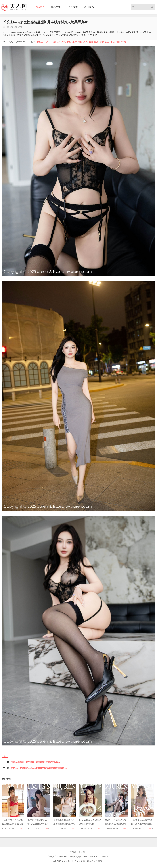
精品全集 (56, 7)
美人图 (6, 27)
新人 (85, 42)
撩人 (64, 42)
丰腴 (113, 42)
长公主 (40, 42)
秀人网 (14, 27)
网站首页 (40, 7)
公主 (107, 42)
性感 (96, 42)
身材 (48, 42)
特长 (124, 42)
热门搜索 (89, 7)
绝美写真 (56, 42)
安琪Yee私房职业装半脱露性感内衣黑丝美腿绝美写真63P (36, 762)
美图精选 (73, 7)
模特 (80, 42)
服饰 (75, 42)
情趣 (102, 42)
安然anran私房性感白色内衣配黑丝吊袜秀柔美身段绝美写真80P (39, 768)
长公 (69, 42)
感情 (118, 42)
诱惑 (91, 42)
